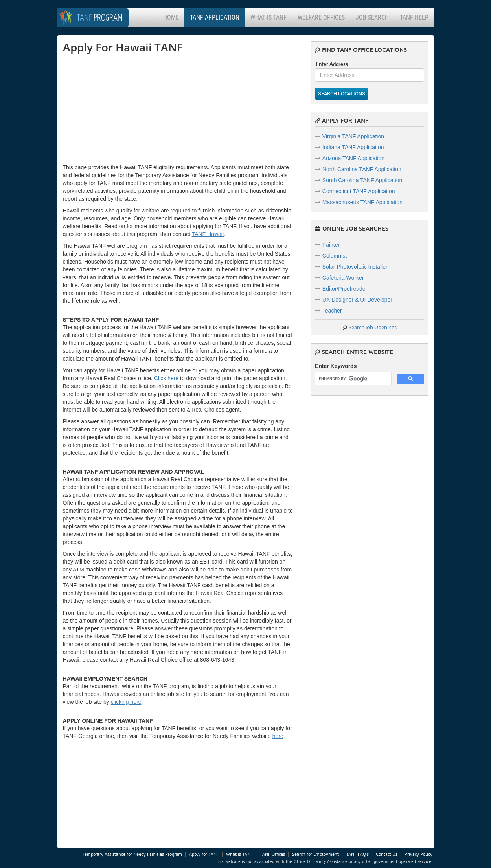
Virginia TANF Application (353, 136)
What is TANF (268, 17)
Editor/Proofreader (345, 289)
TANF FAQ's (357, 854)
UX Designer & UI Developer (357, 300)
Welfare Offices (321, 17)
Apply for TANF (204, 854)
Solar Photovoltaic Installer (355, 267)
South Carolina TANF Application (362, 180)
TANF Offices (272, 854)
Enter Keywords (336, 366)
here (278, 736)
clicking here (126, 702)
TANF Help (414, 17)
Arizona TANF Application (353, 158)
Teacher (332, 311)
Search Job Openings (373, 327)
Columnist (335, 256)
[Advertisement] (122, 108)
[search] (352, 379)
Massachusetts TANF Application (362, 202)
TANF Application (215, 17)
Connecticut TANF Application (359, 191)
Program (100, 18)
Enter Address (332, 64)
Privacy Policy (418, 854)
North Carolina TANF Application (362, 169)
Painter (331, 245)
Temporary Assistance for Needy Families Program (132, 854)
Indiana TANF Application (353, 147)
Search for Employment (315, 854)
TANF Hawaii (208, 234)
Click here (166, 378)
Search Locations (342, 94)
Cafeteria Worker (343, 278)
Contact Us (387, 854)
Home (171, 17)
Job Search (372, 17)
